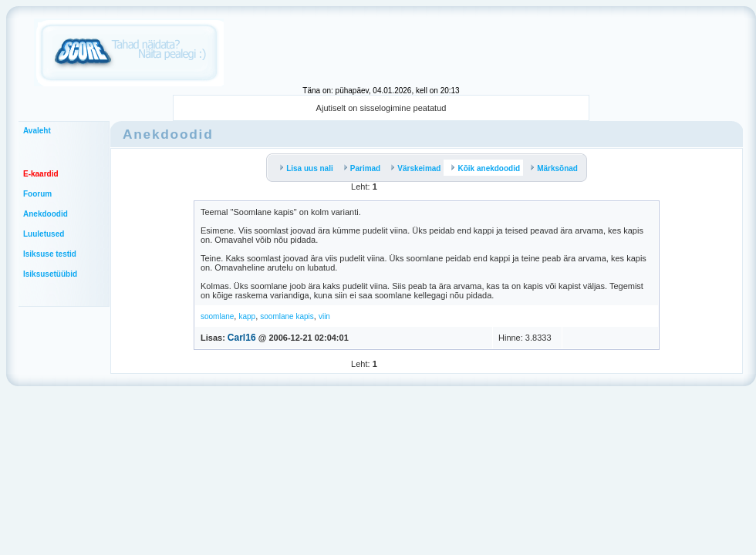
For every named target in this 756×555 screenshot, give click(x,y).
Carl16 (242, 338)
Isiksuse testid (50, 254)
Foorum (37, 194)
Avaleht (37, 131)
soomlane (217, 316)
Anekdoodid (46, 214)
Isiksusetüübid (50, 274)
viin (324, 316)
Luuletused (44, 234)
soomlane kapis (287, 316)
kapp (247, 316)
